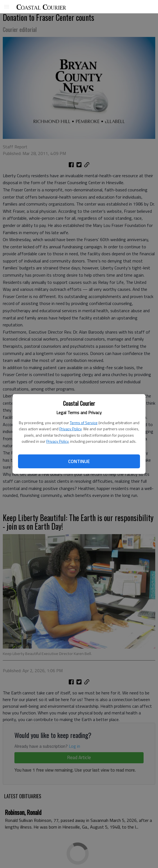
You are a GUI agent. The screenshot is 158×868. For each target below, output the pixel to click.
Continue (79, 461)
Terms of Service (84, 423)
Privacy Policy (70, 429)
